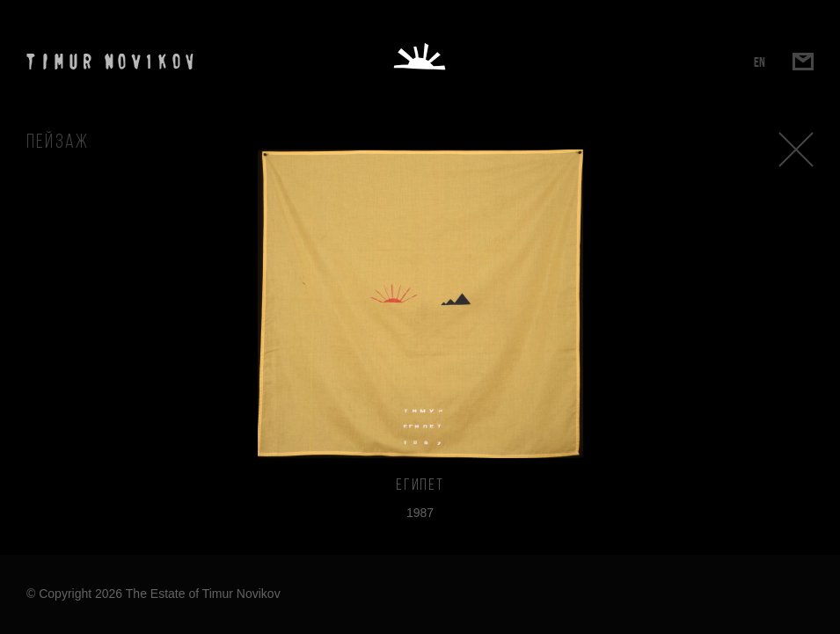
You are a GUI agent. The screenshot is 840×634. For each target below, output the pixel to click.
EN (760, 62)
